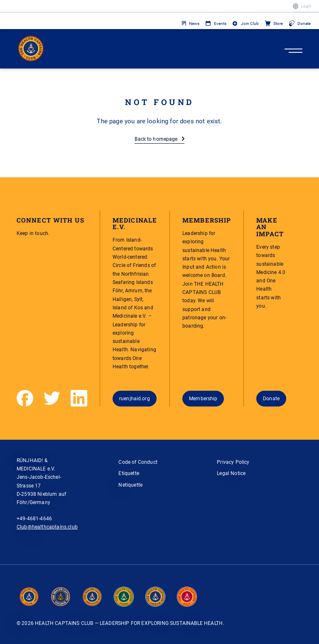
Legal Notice (231, 473)
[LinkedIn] (79, 398)
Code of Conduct (138, 462)
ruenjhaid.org (135, 398)
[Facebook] (25, 398)
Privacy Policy (233, 462)
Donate (304, 23)
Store (278, 23)
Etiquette (129, 473)
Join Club (250, 23)
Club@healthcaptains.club (47, 527)
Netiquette (130, 485)
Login (306, 6)
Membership (203, 398)
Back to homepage (156, 139)
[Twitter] (52, 398)
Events (220, 23)
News (194, 23)
